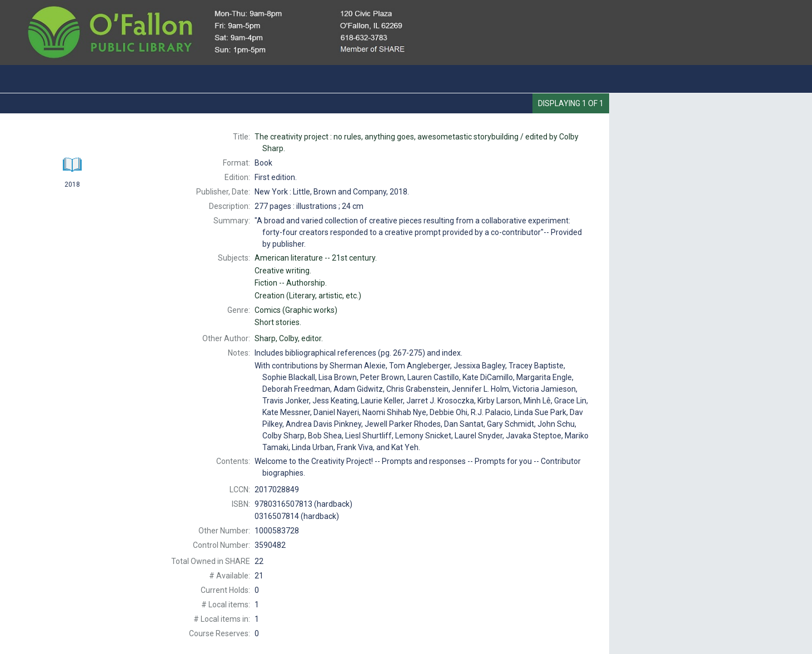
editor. (289, 338)
